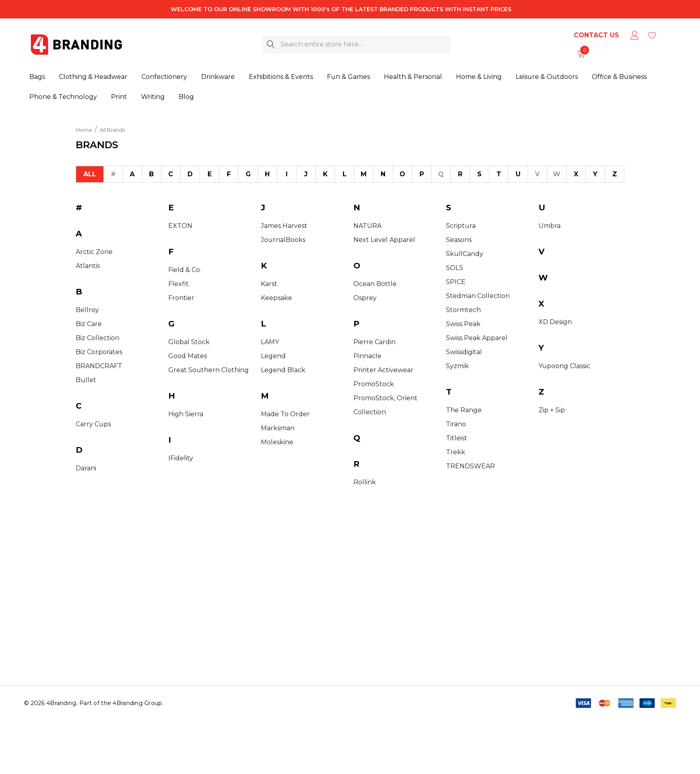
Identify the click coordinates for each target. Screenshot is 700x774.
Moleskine (277, 442)
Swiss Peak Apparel (477, 338)
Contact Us (596, 35)
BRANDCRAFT (99, 366)
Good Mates (188, 356)
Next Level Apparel (384, 240)
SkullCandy (465, 254)
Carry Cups (93, 424)
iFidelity (181, 458)
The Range (464, 410)
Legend (273, 356)
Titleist (457, 438)
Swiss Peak (463, 324)
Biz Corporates (99, 352)
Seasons (459, 240)
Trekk (456, 452)
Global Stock (189, 342)
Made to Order (285, 414)
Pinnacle (367, 356)
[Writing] (153, 96)
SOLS (455, 268)
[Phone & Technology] (63, 97)
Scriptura (461, 226)
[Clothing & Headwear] (93, 77)
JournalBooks (283, 240)
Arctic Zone (94, 252)
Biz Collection (98, 338)
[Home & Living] (479, 77)
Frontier (181, 298)
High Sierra (186, 414)
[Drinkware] (218, 77)
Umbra (550, 226)
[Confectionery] (164, 77)
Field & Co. (185, 270)
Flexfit (179, 284)
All (90, 174)
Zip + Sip (552, 410)
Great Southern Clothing (209, 370)
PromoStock (374, 384)
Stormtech (463, 310)
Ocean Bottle (375, 284)
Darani (86, 468)
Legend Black (283, 370)
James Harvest (284, 226)
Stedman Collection (478, 296)
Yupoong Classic (564, 366)
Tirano (456, 424)
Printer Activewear (383, 370)
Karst (269, 284)
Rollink (365, 482)
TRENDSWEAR (470, 466)
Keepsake (276, 298)
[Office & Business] (619, 77)
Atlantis (88, 266)
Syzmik (457, 366)
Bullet (86, 380)
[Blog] (186, 95)
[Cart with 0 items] (580, 54)
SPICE (456, 282)
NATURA (367, 226)
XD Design (555, 322)
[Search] (271, 45)
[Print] (119, 97)
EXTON (180, 226)
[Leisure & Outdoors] (547, 77)
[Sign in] (634, 35)
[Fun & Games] (348, 77)
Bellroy (87, 310)
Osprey (365, 298)
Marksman (278, 428)
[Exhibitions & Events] (281, 77)
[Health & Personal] (413, 77)
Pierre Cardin (374, 342)
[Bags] (37, 77)
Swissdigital (464, 352)
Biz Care (89, 324)
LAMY (270, 342)
